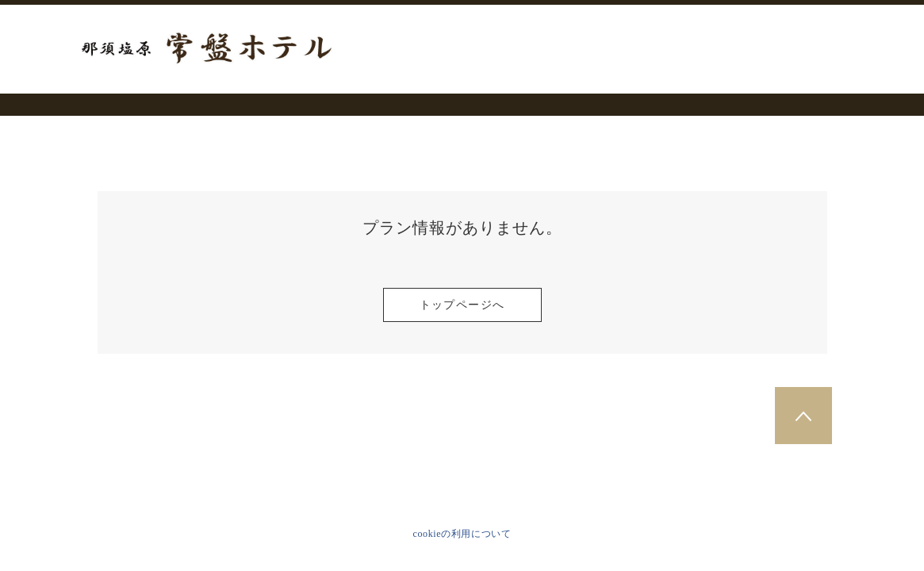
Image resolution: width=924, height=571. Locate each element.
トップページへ (462, 305)
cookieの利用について (462, 534)
